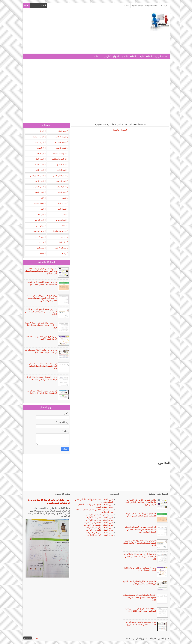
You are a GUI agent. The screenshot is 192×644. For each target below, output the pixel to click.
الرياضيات (40, 153)
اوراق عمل (40, 226)
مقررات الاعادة (61, 248)
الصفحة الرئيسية (120, 130)
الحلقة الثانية (146, 56)
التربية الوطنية (61, 148)
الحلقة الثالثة (130, 56)
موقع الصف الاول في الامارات (100, 535)
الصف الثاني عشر (60, 176)
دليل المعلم (40, 237)
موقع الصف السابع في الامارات (99, 520)
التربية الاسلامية (61, 142)
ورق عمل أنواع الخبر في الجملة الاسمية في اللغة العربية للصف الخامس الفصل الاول (41, 325)
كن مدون (27, 638)
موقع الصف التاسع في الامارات (99, 515)
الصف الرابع (40, 181)
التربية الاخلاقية (38, 137)
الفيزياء (41, 209)
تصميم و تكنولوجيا (60, 231)
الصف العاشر (61, 192)
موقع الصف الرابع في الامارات (99, 527)
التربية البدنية (39, 142)
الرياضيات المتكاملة (59, 159)
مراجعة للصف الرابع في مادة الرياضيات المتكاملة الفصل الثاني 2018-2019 (41, 378)
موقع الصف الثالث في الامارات (99, 530)
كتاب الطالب (61, 242)
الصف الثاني (39, 170)
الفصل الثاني (62, 209)
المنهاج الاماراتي (112, 56)
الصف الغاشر (39, 192)
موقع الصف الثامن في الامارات (99, 517)
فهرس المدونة (137, 5)
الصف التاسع (62, 165)
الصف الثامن (62, 170)
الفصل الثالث (39, 203)
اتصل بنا (126, 5)
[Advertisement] (78, 33)
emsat (42, 253)
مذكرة (42, 242)
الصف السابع (62, 187)
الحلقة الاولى (162, 56)
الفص (42, 198)
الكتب (64, 215)
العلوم (64, 198)
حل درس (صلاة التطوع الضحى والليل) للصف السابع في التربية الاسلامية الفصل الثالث (41, 312)
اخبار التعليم (62, 131)
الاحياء (42, 131)
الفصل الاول (62, 203)
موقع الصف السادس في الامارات (98, 522)
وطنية (64, 253)
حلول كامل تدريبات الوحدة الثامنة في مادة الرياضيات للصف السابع (49, 501)
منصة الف (40, 248)
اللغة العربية (40, 220)
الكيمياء (41, 215)
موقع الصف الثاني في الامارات (99, 533)
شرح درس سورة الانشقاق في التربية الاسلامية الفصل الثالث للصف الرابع (42, 392)
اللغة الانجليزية (61, 220)
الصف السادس (38, 187)
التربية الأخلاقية (61, 137)
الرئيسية (164, 5)
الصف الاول (40, 159)
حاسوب (63, 237)
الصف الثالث (39, 165)
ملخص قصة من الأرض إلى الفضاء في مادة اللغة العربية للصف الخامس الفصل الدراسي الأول (41, 271)
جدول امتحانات (38, 231)
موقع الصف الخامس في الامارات (98, 525)
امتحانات (97, 56)
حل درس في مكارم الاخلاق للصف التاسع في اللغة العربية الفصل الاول (41, 351)
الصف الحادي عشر (37, 176)
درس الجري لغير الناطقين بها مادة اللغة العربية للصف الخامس (41, 338)
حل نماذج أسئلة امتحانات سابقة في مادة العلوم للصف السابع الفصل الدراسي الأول (41, 366)
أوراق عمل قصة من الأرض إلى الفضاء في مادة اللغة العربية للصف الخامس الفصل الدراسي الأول (42, 298)
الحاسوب (40, 148)
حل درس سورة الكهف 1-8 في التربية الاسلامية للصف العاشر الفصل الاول (42, 283)
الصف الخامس (61, 181)
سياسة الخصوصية (152, 5)
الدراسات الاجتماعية (59, 153)
